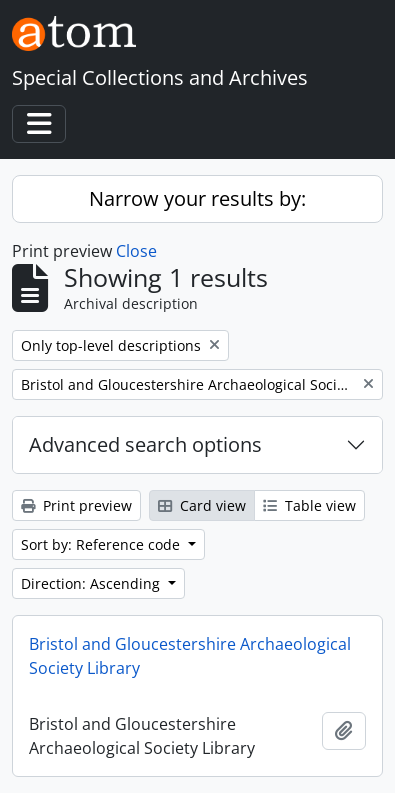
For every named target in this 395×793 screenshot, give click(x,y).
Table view (309, 505)
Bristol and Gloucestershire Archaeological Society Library (190, 656)
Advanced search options (145, 444)
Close (136, 251)
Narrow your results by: (197, 198)
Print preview (76, 505)
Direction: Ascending (92, 583)
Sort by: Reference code (102, 544)
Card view (202, 505)
